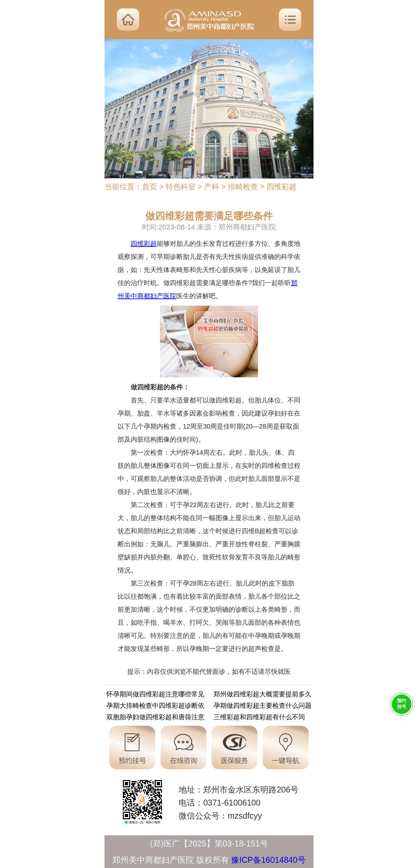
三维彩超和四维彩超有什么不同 (259, 718)
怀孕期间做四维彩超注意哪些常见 (155, 695)
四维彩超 (281, 187)
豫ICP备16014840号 (268, 860)
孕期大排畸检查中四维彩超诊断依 (155, 707)
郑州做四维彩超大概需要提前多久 (263, 695)
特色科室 (181, 187)
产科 (212, 187)
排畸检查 (243, 187)
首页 (150, 187)
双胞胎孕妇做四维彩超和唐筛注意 (155, 718)
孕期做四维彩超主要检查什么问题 (263, 707)
